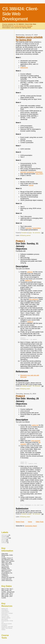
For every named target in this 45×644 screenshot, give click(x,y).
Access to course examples (7, 625)
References (24, 68)
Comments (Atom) (31, 527)
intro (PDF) (40, 174)
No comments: (37, 233)
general (28, 235)
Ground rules (5, 617)
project (28, 389)
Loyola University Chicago (23, 26)
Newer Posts (20, 523)
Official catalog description (6, 620)
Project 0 (20, 396)
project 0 (30, 322)
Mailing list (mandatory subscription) (5, 611)
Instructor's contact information (7, 615)
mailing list (28, 280)
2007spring (5, 536)
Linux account (36, 441)
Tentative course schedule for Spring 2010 (29, 38)
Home (30, 523)
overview (23, 172)
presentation (37, 228)
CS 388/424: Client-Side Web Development (20, 14)
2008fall (4, 538)
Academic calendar (7, 628)
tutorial (31, 185)
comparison (30, 172)
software (30, 272)
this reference (34, 299)
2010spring (23, 235)
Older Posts (40, 523)
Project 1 (20, 241)
